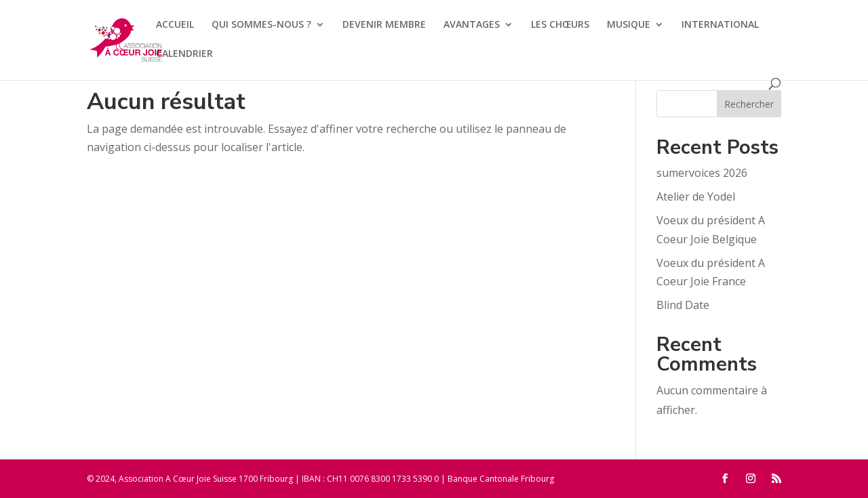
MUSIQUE (629, 25)
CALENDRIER (184, 54)
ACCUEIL (175, 25)
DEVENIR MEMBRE (384, 25)
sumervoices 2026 (702, 173)
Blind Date (683, 305)
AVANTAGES (472, 25)
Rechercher (749, 104)
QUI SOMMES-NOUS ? (261, 25)
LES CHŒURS (560, 25)
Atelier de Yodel (696, 196)
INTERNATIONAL (720, 25)
